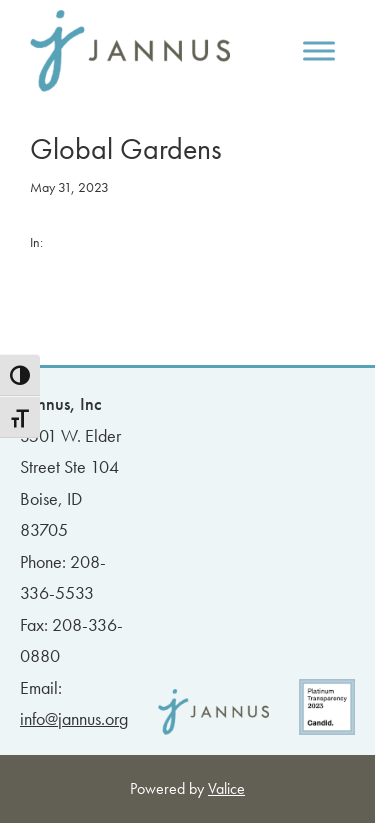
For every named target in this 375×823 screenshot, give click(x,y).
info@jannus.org (74, 718)
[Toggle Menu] (319, 50)
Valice (226, 788)
